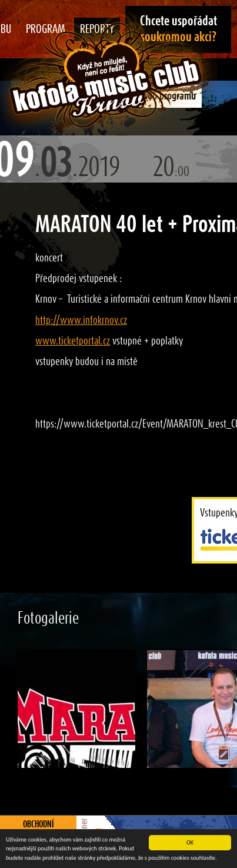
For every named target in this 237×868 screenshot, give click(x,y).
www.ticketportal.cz (73, 341)
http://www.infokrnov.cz (81, 321)
